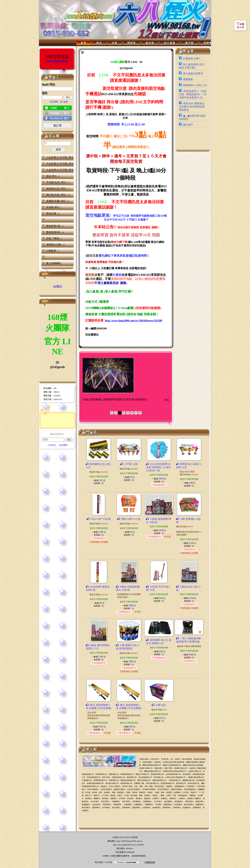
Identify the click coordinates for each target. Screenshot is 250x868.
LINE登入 (52, 445)
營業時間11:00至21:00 (195, 85)
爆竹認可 (188, 125)
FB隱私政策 (150, 862)
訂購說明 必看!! (192, 59)
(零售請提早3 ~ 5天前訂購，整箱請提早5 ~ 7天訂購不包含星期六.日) (193, 94)
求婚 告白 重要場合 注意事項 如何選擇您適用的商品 (192, 107)
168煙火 (57, 286)
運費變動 (188, 79)
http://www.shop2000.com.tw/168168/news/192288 (133, 321)
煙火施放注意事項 (193, 74)
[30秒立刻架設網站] (57, 61)
